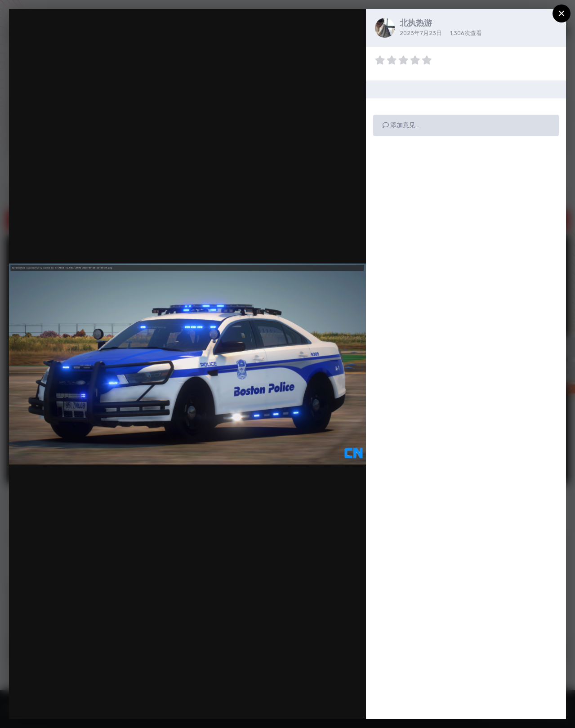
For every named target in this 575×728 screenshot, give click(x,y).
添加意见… (401, 125)
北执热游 (416, 23)
